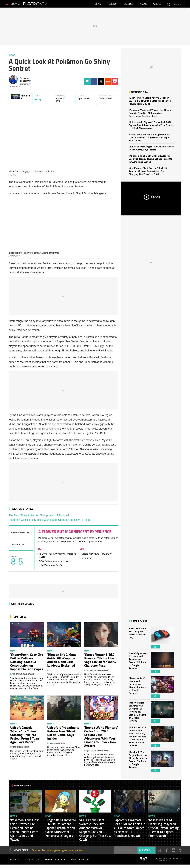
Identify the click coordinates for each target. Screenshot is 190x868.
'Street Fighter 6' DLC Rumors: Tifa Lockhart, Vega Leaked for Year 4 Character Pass (100, 661)
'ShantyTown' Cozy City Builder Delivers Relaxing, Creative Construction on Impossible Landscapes (27, 663)
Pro (39, 550)
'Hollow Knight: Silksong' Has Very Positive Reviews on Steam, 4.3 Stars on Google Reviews (138, 713)
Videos (143, 5)
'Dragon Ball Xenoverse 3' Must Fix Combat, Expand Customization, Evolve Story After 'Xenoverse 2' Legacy (60, 829)
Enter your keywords (169, 4)
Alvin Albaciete (25, 81)
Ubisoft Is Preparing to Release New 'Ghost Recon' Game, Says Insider (151, 149)
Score (37, 97)
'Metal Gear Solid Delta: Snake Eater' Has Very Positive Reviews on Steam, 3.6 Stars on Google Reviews (138, 738)
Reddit (108, 83)
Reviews (112, 5)
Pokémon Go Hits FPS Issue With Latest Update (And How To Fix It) (50, 521)
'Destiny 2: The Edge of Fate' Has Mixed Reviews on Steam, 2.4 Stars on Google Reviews (138, 763)
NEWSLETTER (21, 852)
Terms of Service (55, 862)
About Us (14, 862)
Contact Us (32, 862)
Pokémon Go (25, 98)
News (98, 5)
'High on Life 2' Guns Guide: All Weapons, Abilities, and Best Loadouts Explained (62, 661)
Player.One (46, 5)
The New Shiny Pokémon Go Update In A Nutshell (39, 517)
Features (128, 5)
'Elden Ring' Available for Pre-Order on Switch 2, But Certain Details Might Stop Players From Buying (150, 102)
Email (87, 83)
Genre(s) (81, 97)
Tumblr (180, 852)
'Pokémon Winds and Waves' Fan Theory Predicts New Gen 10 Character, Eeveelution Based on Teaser (150, 114)
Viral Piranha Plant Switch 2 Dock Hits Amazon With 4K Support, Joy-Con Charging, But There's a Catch (149, 172)
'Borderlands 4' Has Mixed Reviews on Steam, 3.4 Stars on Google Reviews (138, 689)
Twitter (101, 83)
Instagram (174, 852)
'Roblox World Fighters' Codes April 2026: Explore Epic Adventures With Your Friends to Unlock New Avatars (151, 127)
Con (82, 550)
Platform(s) (61, 97)
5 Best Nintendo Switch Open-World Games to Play (138, 639)
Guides (157, 5)
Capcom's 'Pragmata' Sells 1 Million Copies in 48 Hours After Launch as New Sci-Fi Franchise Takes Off (129, 829)
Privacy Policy (80, 862)
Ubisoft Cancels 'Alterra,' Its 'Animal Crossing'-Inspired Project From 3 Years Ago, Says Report (25, 736)
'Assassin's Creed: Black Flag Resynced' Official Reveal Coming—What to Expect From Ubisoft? (150, 139)
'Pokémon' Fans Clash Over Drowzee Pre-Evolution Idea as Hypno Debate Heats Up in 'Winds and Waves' (150, 160)
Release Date (105, 97)
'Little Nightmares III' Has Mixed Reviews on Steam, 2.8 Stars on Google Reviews (138, 664)
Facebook (94, 83)
